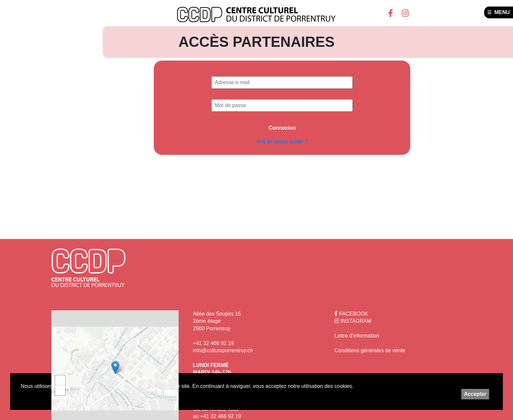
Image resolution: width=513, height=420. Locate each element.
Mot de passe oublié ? (282, 142)
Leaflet (172, 393)
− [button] (60, 390)
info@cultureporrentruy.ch (223, 350)
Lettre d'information (357, 336)
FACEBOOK (351, 314)
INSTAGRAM (353, 321)
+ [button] (60, 380)
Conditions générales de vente (370, 350)
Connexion (282, 128)
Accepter (475, 394)
